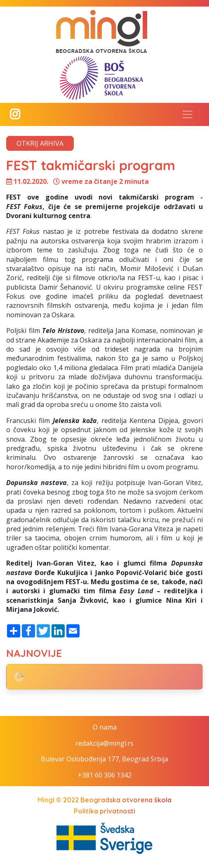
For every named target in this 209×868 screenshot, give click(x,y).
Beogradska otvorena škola (126, 800)
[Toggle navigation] (188, 114)
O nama (105, 727)
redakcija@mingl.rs (104, 743)
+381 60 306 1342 (105, 775)
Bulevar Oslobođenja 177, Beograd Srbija (104, 759)
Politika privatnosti (104, 811)
